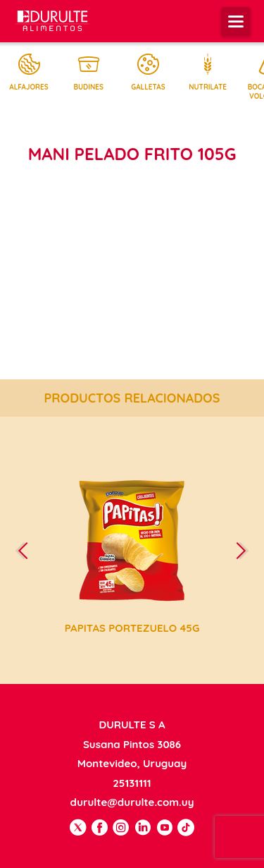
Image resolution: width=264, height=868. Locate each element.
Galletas (148, 72)
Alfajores (29, 72)
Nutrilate (208, 72)
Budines (89, 72)
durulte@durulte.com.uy (132, 802)
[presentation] (29, 550)
